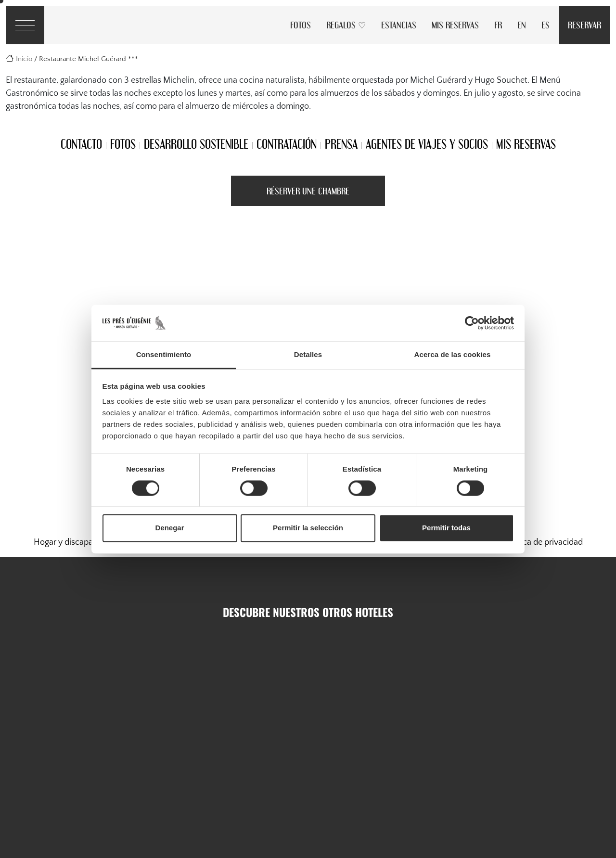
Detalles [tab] (308, 355)
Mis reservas (455, 25)
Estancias (399, 25)
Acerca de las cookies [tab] (453, 355)
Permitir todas (446, 528)
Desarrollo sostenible (196, 144)
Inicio (24, 59)
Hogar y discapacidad (73, 542)
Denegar (169, 528)
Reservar (584, 25)
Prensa (341, 144)
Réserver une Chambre (308, 191)
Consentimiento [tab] (164, 355)
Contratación (287, 144)
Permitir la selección (308, 528)
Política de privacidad (544, 542)
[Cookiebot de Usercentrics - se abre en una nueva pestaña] (472, 323)
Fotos (301, 25)
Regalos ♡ (346, 25)
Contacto (81, 144)
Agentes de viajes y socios (427, 144)
